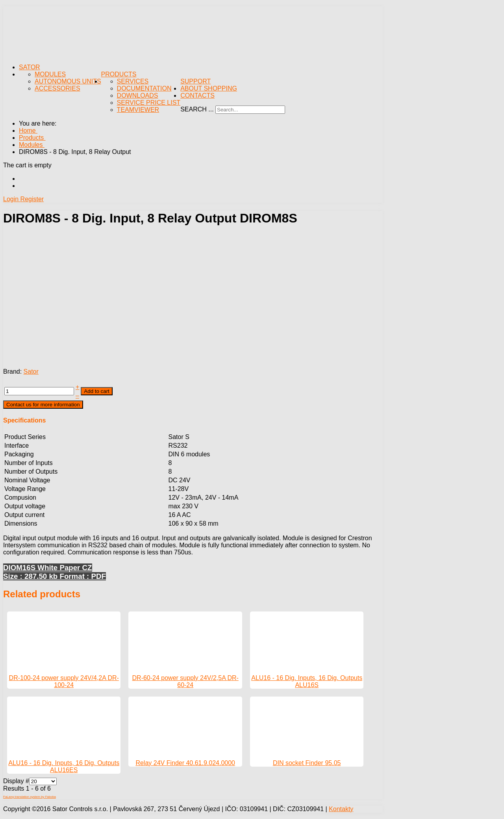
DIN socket (289, 763)
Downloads (138, 95)
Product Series (25, 437)
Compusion (20, 498)
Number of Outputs (31, 472)
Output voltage (25, 506)
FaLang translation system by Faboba (30, 797)
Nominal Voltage (27, 480)
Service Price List (149, 103)
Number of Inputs (29, 463)
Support (195, 81)
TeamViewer (138, 110)
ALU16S (307, 685)
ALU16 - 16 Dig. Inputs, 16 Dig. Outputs (307, 678)
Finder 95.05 (323, 763)
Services (133, 81)
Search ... (197, 109)
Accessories (57, 88)
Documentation (144, 88)
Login (12, 199)
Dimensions (21, 523)
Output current (24, 515)
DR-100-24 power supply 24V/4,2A (58, 678)
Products (119, 74)
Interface (17, 446)
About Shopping (209, 88)
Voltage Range (25, 489)
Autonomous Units (68, 81)
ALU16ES (64, 770)
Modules (50, 74)
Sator (30, 67)
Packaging (19, 454)
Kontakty (341, 809)
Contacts (197, 95)
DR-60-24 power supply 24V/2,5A (180, 678)
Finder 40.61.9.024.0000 (201, 763)
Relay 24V (151, 763)
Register (32, 199)
